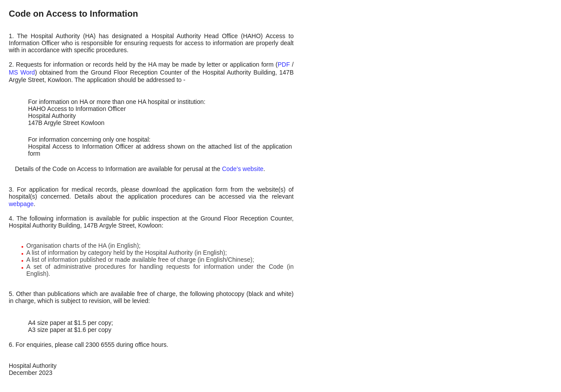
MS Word (22, 72)
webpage (21, 204)
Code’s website (243, 169)
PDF (284, 64)
